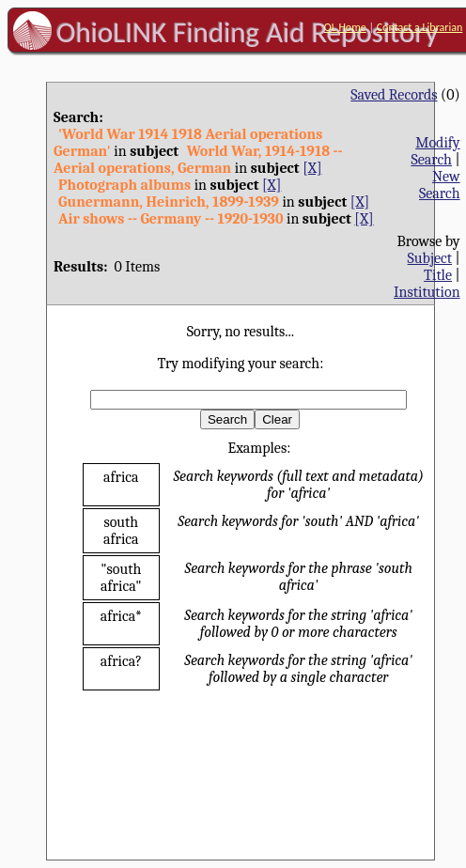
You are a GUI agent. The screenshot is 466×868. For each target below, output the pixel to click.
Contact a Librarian (420, 27)
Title (438, 275)
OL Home (345, 27)
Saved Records (394, 95)
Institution (427, 292)
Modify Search (435, 151)
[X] (312, 168)
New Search (440, 185)
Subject (430, 258)
